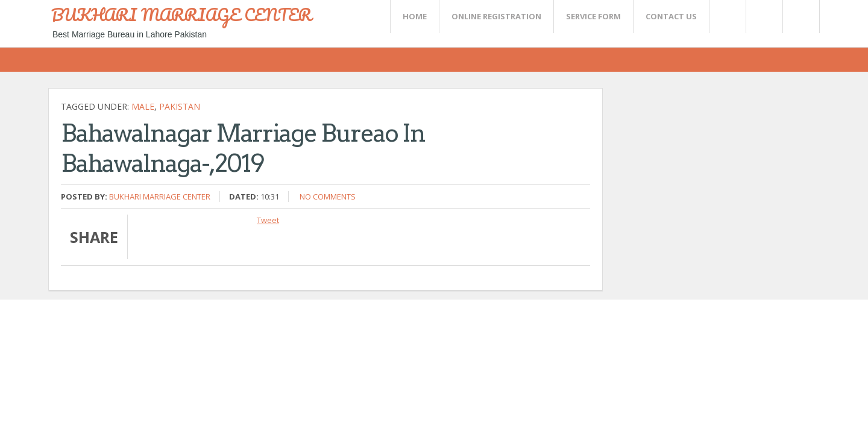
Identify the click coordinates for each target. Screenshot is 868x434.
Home (415, 16)
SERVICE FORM (593, 16)
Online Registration (496, 16)
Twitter (727, 17)
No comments (328, 197)
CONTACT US (671, 16)
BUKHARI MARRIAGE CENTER (181, 14)
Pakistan (180, 106)
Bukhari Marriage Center (160, 197)
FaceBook (799, 17)
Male (143, 106)
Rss (764, 17)
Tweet (268, 220)
